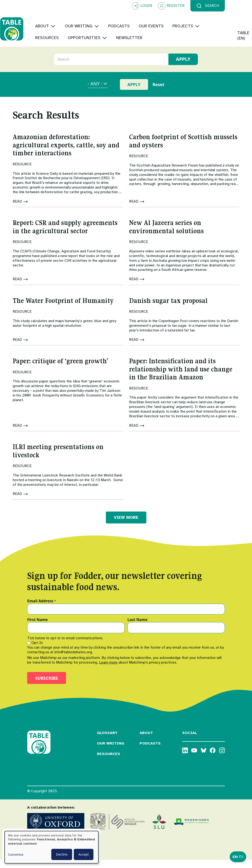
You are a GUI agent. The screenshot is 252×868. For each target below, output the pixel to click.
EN (235, 857)
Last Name (137, 628)
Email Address (42, 609)
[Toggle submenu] (80, 17)
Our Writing (111, 752)
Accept (84, 854)
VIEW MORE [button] (126, 526)
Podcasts (150, 752)
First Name (37, 628)
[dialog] (52, 847)
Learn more (108, 671)
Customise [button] (16, 855)
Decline (62, 854)
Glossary (107, 741)
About (146, 741)
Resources (109, 762)
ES (241, 857)
